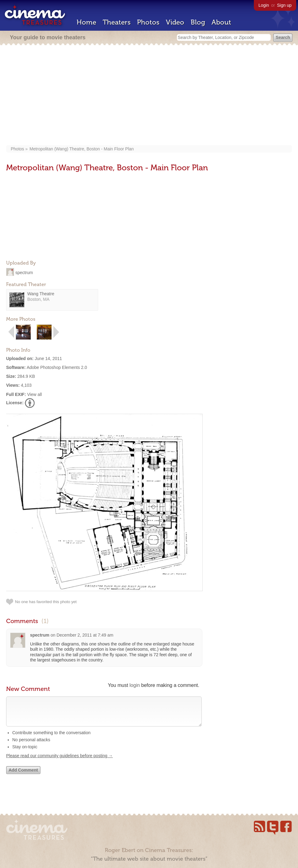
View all (34, 394)
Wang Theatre (41, 294)
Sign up (284, 5)
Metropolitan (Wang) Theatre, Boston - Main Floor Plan (82, 149)
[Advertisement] (149, 96)
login (135, 685)
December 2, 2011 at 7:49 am (85, 635)
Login (264, 5)
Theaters (117, 22)
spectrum (24, 272)
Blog (198, 22)
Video (175, 22)
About (221, 22)
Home (86, 22)
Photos (148, 22)
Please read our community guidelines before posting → (59, 762)
